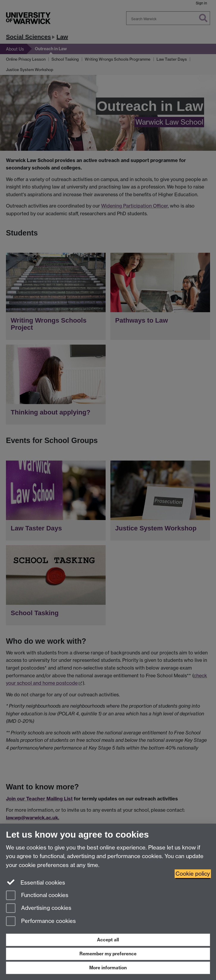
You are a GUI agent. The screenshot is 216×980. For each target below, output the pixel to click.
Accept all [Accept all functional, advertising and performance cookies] (108, 940)
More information (108, 968)
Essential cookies (36, 882)
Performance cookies (41, 922)
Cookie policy (193, 874)
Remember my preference (108, 954)
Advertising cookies (39, 908)
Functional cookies (37, 896)
